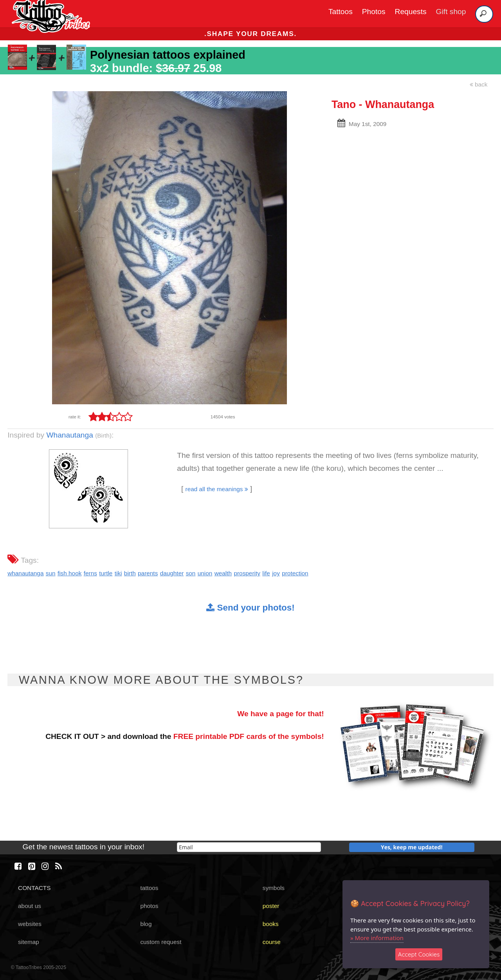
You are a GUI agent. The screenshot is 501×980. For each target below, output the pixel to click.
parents (148, 573)
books (271, 924)
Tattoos (341, 12)
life (266, 573)
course (272, 942)
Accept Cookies (419, 954)
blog (146, 924)
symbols (274, 888)
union (205, 573)
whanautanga (25, 573)
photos (149, 906)
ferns (90, 573)
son (191, 573)
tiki (118, 573)
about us (30, 906)
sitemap (29, 942)
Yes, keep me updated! (412, 847)
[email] (249, 847)
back (479, 84)
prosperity (247, 573)
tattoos (149, 888)
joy (276, 573)
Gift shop (451, 12)
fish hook (69, 573)
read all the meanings (217, 489)
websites (30, 924)
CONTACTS (34, 888)
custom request (161, 942)
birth (130, 573)
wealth (223, 573)
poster (271, 906)
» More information (377, 938)
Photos (374, 12)
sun (51, 573)
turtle (106, 573)
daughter (172, 573)
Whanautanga (69, 435)
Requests (411, 12)
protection (295, 573)
